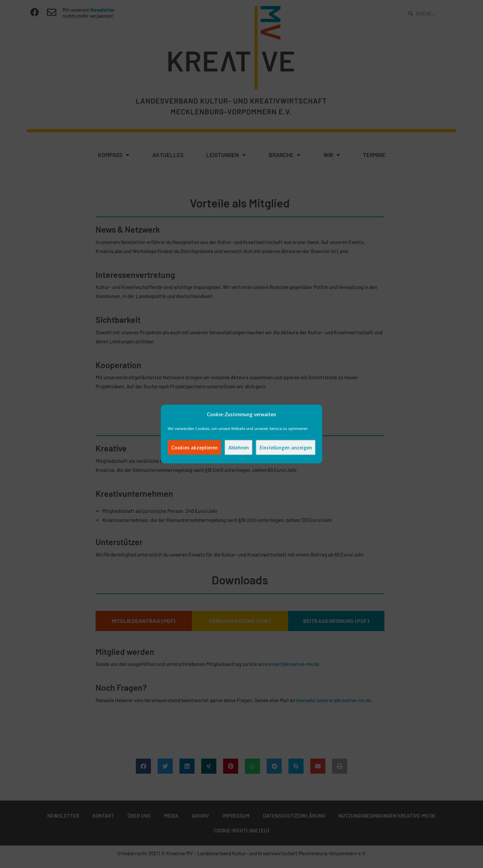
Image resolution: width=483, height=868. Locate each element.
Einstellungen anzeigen (286, 447)
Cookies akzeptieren (195, 447)
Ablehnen (239, 447)
